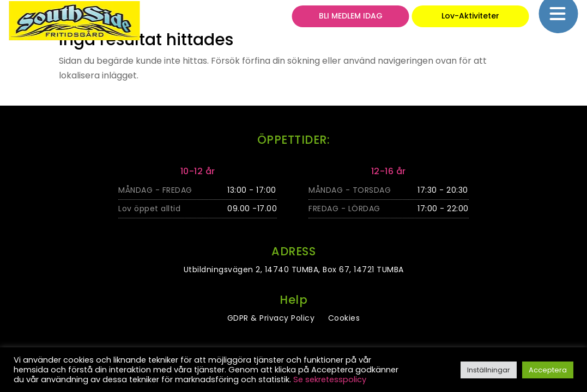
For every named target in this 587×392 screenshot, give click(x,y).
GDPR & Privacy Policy (271, 318)
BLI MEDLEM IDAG (351, 20)
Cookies (344, 318)
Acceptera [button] (548, 370)
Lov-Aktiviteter (470, 20)
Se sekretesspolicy (330, 379)
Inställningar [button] (489, 370)
